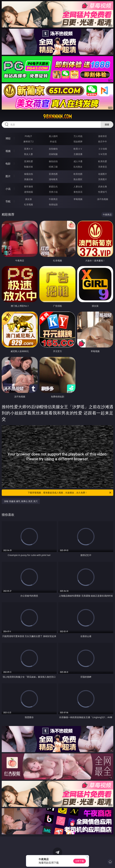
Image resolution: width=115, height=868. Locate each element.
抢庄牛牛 (103, 141)
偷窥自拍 (29, 174)
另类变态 (103, 167)
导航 (8, 201)
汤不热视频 (103, 199)
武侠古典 (103, 186)
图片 (8, 176)
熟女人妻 (29, 154)
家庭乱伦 (53, 186)
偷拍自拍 (53, 161)
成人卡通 (78, 161)
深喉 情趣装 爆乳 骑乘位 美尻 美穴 (21, 501)
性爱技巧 (103, 192)
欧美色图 (78, 174)
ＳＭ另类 (103, 154)
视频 (8, 151)
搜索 (107, 124)
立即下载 (80, 861)
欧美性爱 (103, 161)
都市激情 (29, 186)
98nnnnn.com (57, 117)
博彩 (8, 138)
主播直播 (78, 154)
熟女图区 (78, 179)
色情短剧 (53, 204)
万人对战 (78, 136)
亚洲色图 (53, 174)
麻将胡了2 (29, 141)
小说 (8, 189)
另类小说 (53, 192)
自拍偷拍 (53, 149)
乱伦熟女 (78, 167)
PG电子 (28, 136)
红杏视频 (29, 204)
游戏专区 (103, 136)
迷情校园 (29, 192)
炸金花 (53, 141)
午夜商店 (53, 199)
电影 (8, 164)
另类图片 (103, 179)
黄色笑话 (78, 192)
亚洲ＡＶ (29, 149)
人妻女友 (78, 186)
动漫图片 (103, 174)
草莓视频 (78, 199)
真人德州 (53, 136)
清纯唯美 (53, 179)
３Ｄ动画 (103, 149)
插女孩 (29, 199)
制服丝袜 (29, 167)
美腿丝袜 (29, 179)
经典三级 (53, 167)
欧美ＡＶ (78, 149)
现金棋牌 (78, 141)
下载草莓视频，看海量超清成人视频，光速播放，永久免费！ (70, 493)
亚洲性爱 (29, 161)
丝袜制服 (53, 154)
